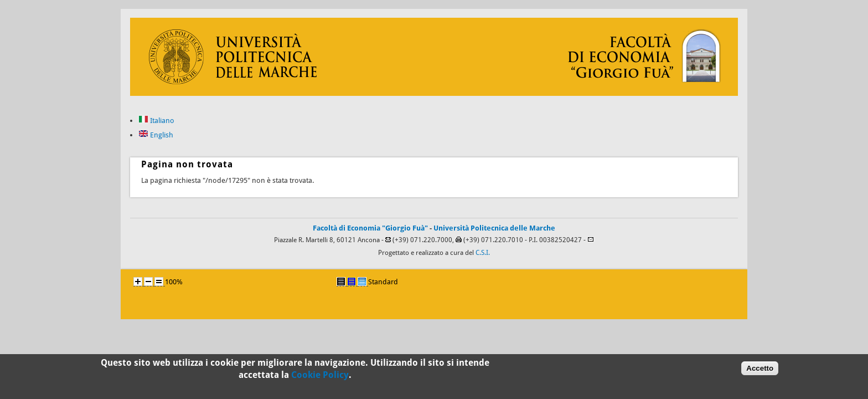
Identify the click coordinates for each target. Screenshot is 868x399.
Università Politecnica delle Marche (494, 228)
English (156, 135)
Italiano (156, 121)
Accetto (760, 370)
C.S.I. (483, 253)
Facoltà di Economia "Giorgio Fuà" (370, 228)
